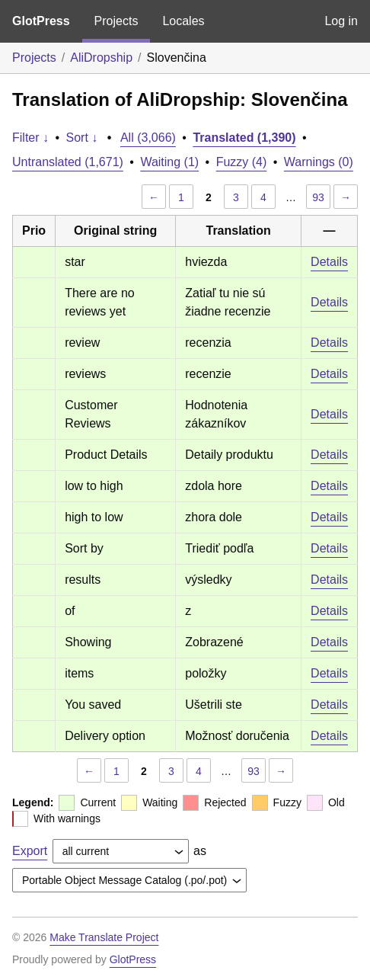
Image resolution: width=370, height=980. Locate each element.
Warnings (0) (319, 162)
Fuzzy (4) (242, 162)
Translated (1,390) (244, 138)
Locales (183, 21)
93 (318, 197)
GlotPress (41, 21)
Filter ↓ (30, 138)
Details (329, 262)
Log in (341, 21)
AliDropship (101, 58)
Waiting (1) (169, 162)
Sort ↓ (82, 138)
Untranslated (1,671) (68, 162)
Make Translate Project (104, 937)
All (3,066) (148, 138)
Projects (116, 21)
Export (30, 851)
